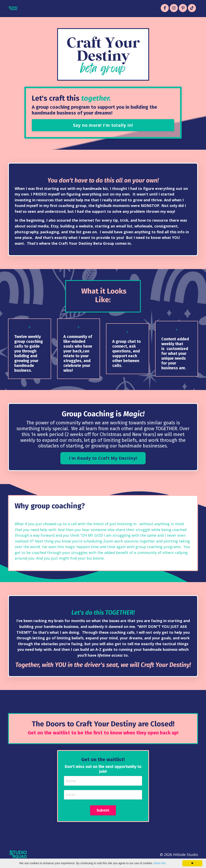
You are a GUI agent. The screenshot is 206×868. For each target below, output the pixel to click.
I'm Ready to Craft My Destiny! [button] (103, 460)
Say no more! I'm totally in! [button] (103, 125)
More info (160, 863)
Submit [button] (103, 814)
